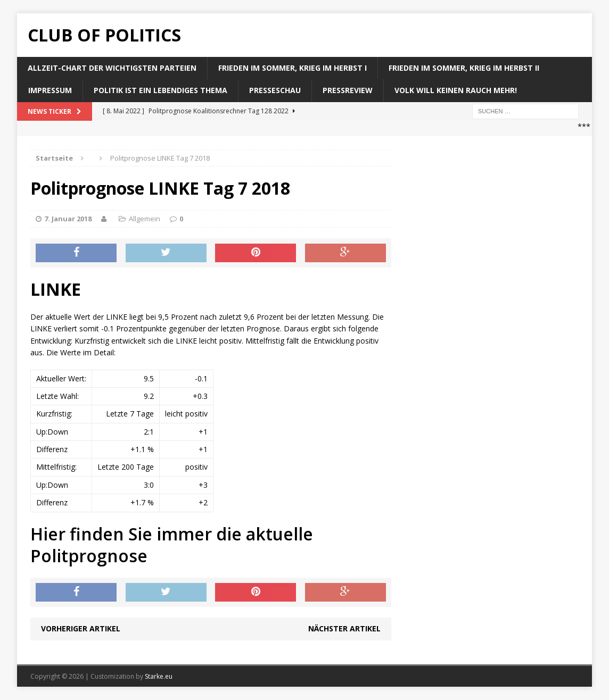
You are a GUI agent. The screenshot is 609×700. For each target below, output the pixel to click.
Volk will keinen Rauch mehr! (456, 90)
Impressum (50, 90)
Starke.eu (159, 676)
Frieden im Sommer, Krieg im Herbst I (293, 68)
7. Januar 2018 (68, 219)
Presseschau (275, 90)
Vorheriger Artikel (81, 628)
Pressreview (348, 90)
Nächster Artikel (344, 628)
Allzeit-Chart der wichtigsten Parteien (112, 68)
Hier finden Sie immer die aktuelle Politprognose (172, 545)
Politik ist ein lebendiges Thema (161, 90)
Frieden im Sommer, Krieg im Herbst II (464, 68)
